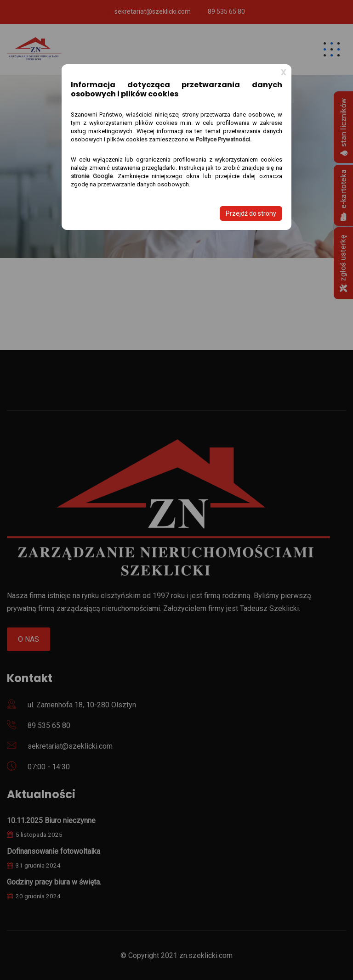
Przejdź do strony (251, 213)
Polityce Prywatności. (224, 139)
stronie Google (92, 176)
